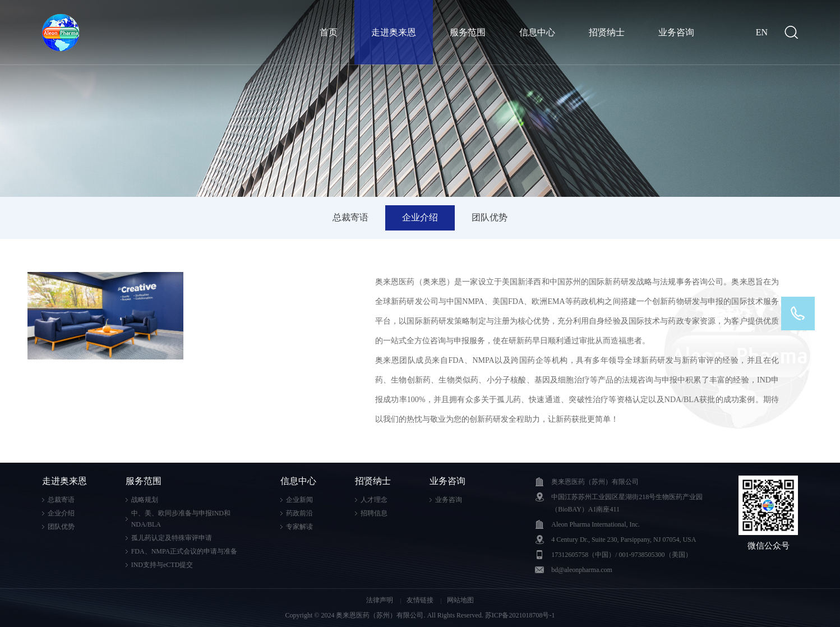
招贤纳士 (607, 32)
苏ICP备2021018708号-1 (520, 615)
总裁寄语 (350, 217)
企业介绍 (420, 217)
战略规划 (145, 500)
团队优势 (490, 217)
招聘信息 (374, 513)
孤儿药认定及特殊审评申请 (172, 538)
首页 (329, 32)
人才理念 (374, 500)
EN (762, 32)
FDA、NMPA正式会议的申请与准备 (184, 551)
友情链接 (421, 600)
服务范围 (468, 32)
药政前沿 (299, 513)
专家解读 (299, 527)
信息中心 (537, 32)
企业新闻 (299, 500)
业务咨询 (676, 32)
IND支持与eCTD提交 (162, 565)
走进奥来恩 (394, 32)
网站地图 (460, 600)
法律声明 (380, 600)
